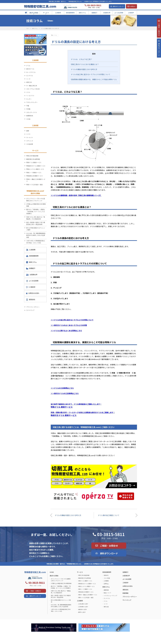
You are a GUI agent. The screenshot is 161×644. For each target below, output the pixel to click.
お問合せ (133, 6)
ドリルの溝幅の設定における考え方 (68, 515)
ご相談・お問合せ (109, 546)
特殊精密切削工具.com (40, 6)
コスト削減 (107, 578)
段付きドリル (30, 69)
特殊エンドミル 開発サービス (35, 169)
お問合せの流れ (33, 293)
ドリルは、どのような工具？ (82, 59)
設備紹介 (31, 268)
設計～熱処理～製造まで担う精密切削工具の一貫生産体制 (36, 223)
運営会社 (31, 299)
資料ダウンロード (118, 6)
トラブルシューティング (110, 596)
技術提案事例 (32, 256)
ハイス (28, 134)
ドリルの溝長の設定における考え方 (84, 69)
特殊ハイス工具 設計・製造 (34, 185)
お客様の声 (32, 275)
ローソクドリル (31, 72)
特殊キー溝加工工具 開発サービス (36, 180)
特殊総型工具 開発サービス (34, 176)
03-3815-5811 (111, 534)
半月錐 (28, 109)
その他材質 (30, 144)
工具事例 (31, 250)
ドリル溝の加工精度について (109, 515)
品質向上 (106, 584)
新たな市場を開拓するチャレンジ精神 (36, 229)
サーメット (30, 137)
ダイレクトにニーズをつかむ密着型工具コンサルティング (36, 200)
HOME (52, 572)
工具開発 (106, 581)
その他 (28, 119)
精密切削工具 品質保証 (33, 159)
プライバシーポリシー (33, 307)
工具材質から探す (83, 607)
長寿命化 (106, 575)
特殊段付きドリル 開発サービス (36, 166)
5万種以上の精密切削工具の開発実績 (36, 205)
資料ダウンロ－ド (159, 52)
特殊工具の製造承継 (32, 156)
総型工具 (29, 82)
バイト (28, 92)
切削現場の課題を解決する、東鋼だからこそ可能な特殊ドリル (94, 79)
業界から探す (82, 612)
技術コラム (35, 28)
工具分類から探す (83, 604)
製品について (107, 593)
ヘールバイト (30, 96)
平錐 (28, 106)
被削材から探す (83, 609)
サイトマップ (30, 310)
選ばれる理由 (54, 576)
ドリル (55, 35)
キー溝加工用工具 (32, 86)
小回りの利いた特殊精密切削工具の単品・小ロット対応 (36, 242)
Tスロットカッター (32, 102)
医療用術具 (30, 116)
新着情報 (125, 593)
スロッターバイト (32, 112)
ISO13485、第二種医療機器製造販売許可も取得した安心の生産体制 (36, 235)
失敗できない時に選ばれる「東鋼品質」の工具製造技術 (36, 218)
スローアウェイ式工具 (33, 89)
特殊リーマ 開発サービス (34, 173)
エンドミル (30, 76)
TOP (27, 28)
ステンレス (30, 141)
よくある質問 (32, 281)
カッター (29, 99)
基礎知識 (106, 590)
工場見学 (31, 287)
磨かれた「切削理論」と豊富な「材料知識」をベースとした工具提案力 (36, 211)
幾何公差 (106, 607)
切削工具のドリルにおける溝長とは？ (85, 64)
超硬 (28, 131)
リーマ (28, 79)
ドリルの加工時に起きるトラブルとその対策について (91, 74)
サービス (80, 572)
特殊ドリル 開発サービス (34, 162)
